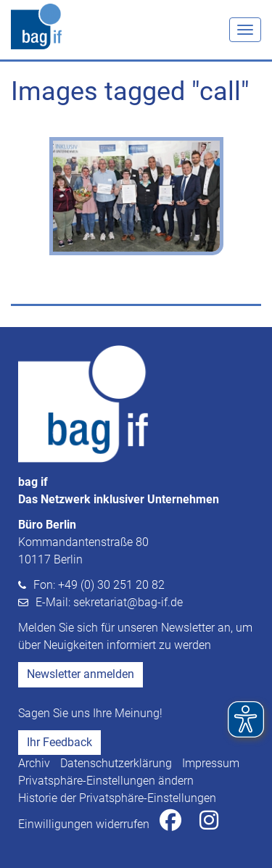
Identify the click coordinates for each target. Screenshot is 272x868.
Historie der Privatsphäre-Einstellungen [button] (117, 798)
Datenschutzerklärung (116, 763)
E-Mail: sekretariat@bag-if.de (109, 602)
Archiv (34, 763)
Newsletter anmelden (81, 674)
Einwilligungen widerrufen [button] (84, 824)
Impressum (211, 763)
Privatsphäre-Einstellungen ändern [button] (106, 781)
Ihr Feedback (59, 742)
